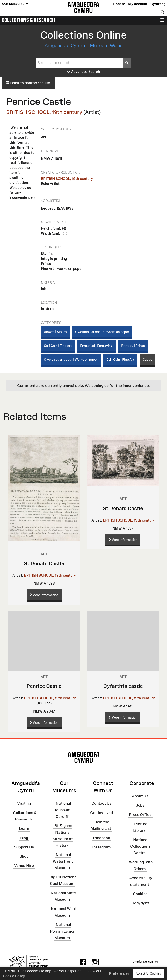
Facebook (101, 838)
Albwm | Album (55, 332)
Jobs (140, 805)
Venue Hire (24, 866)
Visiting (24, 803)
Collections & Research (28, 20)
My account (138, 4)
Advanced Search (84, 72)
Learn (24, 828)
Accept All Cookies (148, 973)
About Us (140, 796)
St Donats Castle (44, 563)
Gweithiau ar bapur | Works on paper (102, 332)
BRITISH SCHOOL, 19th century (44, 112)
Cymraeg (158, 4)
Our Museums (15, 4)
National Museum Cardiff (63, 810)
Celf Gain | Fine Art (58, 346)
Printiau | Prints (133, 346)
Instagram (101, 847)
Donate (119, 4)
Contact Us (101, 803)
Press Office (140, 815)
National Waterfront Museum (63, 861)
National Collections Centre (140, 846)
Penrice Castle (44, 686)
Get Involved (102, 813)
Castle (147, 360)
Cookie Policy (14, 976)
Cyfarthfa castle (123, 686)
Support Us (24, 847)
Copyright (140, 903)
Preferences (119, 973)
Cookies (140, 894)
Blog (24, 838)
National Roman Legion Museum (63, 931)
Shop (24, 856)
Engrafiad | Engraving (96, 346)
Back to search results (28, 83)
